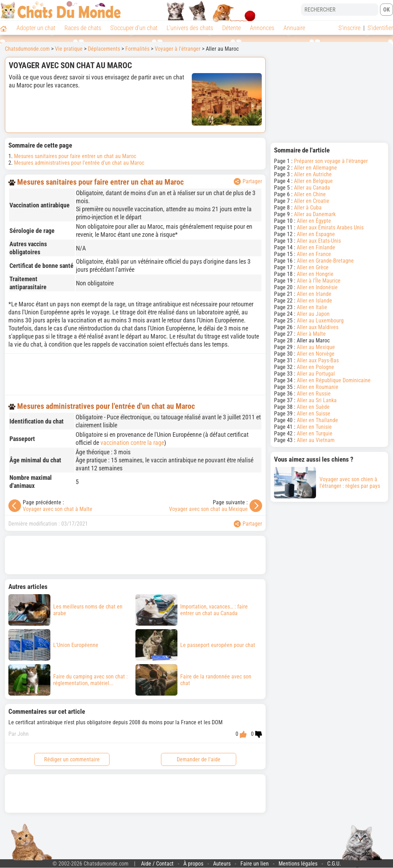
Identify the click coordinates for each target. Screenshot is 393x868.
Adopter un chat (36, 28)
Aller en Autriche (313, 174)
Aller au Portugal (316, 374)
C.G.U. (334, 864)
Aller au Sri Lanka (317, 400)
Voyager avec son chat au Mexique (208, 509)
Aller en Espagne (316, 234)
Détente (231, 28)
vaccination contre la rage (132, 443)
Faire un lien (255, 864)
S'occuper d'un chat (134, 28)
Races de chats (83, 28)
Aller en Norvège (316, 354)
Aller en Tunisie (314, 427)
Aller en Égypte (314, 221)
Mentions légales (298, 864)
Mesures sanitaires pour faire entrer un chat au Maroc (75, 156)
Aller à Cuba (308, 208)
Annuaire (294, 28)
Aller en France (314, 254)
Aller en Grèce (313, 267)
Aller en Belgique (313, 181)
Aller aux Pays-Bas (318, 360)
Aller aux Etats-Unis (319, 241)
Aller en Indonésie (317, 287)
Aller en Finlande (316, 247)
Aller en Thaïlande (317, 420)
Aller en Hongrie (315, 274)
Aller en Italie (312, 307)
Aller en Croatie (312, 201)
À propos (193, 864)
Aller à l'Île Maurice (319, 281)
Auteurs (222, 864)
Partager (248, 182)
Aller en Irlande (314, 294)
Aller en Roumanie (318, 387)
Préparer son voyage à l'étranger (331, 161)
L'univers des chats (190, 28)
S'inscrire (349, 28)
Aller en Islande (314, 301)
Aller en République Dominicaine (334, 380)
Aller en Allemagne (315, 168)
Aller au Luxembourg (320, 321)
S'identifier (380, 28)
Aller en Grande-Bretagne (325, 261)
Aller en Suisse (314, 414)
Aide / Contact (157, 864)
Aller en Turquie (315, 433)
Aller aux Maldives (318, 327)
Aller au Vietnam (316, 440)
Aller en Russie (314, 394)
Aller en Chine (310, 194)
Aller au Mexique (316, 347)
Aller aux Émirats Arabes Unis (330, 227)
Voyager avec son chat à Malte (58, 509)
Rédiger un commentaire (72, 759)
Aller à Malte (311, 334)
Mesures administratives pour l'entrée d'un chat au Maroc (79, 163)
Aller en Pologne (315, 367)
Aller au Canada (312, 188)
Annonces (262, 28)
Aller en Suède (313, 407)
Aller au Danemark (315, 214)
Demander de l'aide (199, 759)
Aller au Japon (313, 314)
